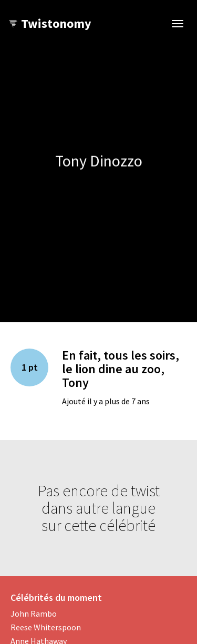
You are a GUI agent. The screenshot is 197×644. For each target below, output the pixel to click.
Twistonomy (50, 23)
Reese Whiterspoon (46, 627)
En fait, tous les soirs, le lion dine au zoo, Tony (121, 369)
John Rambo (34, 614)
